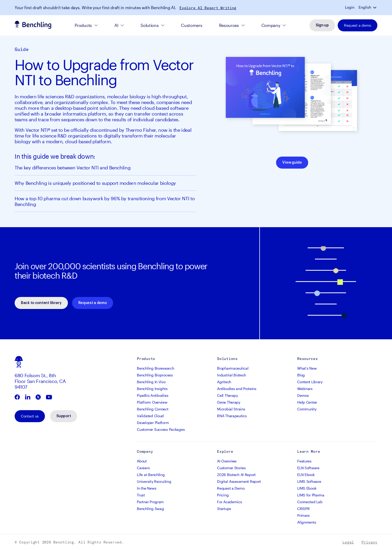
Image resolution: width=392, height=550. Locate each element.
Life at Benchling (151, 475)
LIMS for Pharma (311, 495)
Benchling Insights (152, 389)
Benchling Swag (150, 509)
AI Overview (227, 461)
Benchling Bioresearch (155, 368)
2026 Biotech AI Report (236, 475)
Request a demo (358, 25)
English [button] (365, 7)
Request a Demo (231, 488)
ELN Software (308, 468)
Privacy (369, 542)
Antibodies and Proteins (237, 389)
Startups (224, 509)
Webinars (305, 389)
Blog (301, 375)
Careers (143, 468)
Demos (303, 395)
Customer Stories (231, 468)
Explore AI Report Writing (208, 8)
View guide (292, 163)
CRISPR (303, 509)
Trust (141, 495)
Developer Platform (153, 423)
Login (350, 7)
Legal (348, 542)
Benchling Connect (153, 409)
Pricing (223, 495)
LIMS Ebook (307, 488)
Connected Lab (310, 502)
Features (304, 461)
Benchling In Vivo (151, 382)
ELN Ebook (306, 475)
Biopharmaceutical (233, 368)
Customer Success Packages (161, 429)
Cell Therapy (227, 395)
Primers (303, 515)
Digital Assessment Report (239, 481)
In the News (147, 488)
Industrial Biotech (232, 375)
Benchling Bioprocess (155, 375)
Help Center (307, 402)
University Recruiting (154, 481)
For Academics (229, 502)
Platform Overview (152, 402)
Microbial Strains (231, 409)
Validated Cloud (150, 416)
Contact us (30, 416)
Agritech (224, 382)
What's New (307, 368)
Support (64, 416)
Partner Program (150, 502)
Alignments (307, 522)
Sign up (322, 25)
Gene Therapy (229, 402)
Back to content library (41, 303)
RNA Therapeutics (232, 416)
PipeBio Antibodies (153, 395)
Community (307, 409)
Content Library (310, 382)
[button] (375, 7)
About (142, 461)
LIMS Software (309, 481)
